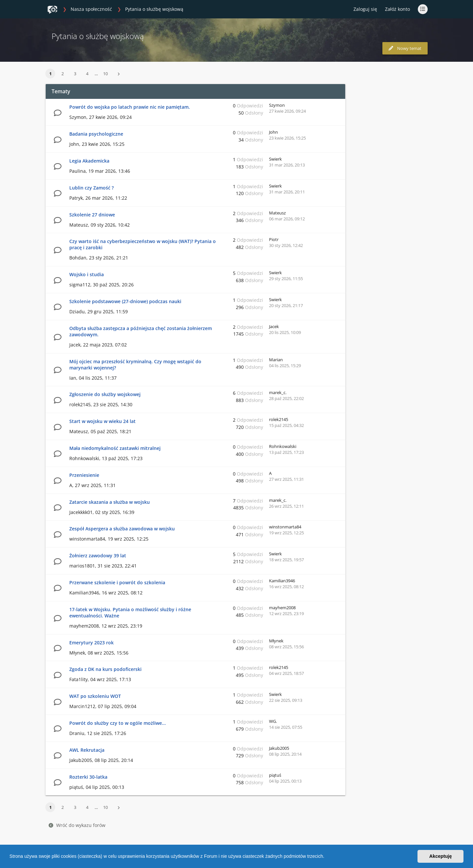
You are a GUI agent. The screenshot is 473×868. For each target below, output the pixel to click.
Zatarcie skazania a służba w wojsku (110, 502)
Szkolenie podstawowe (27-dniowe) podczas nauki (125, 301)
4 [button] (87, 74)
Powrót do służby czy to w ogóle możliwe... (118, 723)
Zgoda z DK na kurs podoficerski (105, 669)
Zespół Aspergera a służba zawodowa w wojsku (122, 529)
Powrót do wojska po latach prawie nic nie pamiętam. (130, 107)
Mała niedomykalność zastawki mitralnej (115, 448)
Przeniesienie (84, 475)
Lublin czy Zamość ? (91, 188)
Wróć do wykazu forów (77, 825)
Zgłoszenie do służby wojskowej (105, 394)
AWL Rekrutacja (87, 750)
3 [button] (75, 74)
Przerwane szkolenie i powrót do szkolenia (117, 582)
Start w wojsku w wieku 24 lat (102, 421)
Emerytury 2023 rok (91, 643)
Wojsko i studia (87, 274)
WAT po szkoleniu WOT (95, 696)
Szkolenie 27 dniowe (92, 215)
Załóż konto (397, 9)
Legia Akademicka (89, 161)
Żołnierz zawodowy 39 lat (98, 556)
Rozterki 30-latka (88, 777)
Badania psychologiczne (96, 134)
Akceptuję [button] (441, 856)
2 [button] (63, 74)
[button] (327, 857)
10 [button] (105, 74)
